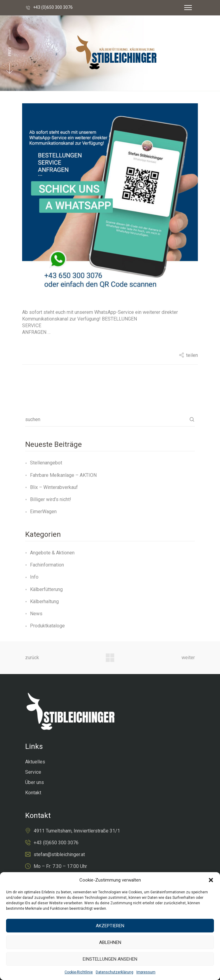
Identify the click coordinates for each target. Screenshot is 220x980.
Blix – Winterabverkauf (54, 487)
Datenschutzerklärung (115, 972)
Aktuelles (35, 762)
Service (33, 772)
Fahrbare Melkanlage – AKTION (63, 475)
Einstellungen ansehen (110, 959)
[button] (211, 880)
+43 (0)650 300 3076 (53, 7)
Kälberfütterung (46, 589)
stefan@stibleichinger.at (59, 854)
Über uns (35, 782)
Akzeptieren (110, 926)
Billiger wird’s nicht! (51, 499)
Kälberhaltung (44, 601)
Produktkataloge (47, 626)
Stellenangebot (46, 463)
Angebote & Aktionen (52, 553)
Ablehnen (110, 942)
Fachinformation (47, 565)
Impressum (146, 972)
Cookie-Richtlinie (79, 972)
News (36, 614)
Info (34, 577)
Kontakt (33, 793)
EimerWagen (43, 512)
